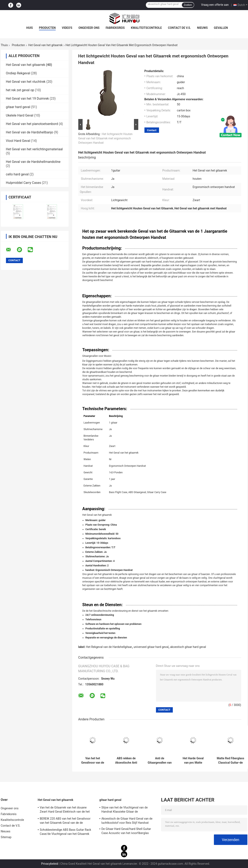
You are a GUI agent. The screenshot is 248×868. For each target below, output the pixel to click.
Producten (47, 28)
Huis (30, 28)
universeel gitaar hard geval (151, 647)
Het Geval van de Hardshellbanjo (30, 132)
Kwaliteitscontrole (146, 28)
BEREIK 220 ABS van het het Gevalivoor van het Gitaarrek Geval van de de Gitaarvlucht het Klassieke (65, 821)
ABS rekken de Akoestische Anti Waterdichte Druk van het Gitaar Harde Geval (126, 761)
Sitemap (6, 837)
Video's (67, 28)
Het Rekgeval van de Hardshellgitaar (109, 647)
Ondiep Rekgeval (18, 73)
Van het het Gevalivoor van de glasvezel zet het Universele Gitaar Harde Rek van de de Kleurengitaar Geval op (93, 761)
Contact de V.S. (179, 28)
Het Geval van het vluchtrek (26, 82)
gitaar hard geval (18, 107)
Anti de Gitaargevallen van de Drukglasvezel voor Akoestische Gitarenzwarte (160, 761)
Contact (152, 130)
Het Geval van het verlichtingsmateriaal (34, 149)
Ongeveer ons (89, 28)
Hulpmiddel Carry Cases (24, 183)
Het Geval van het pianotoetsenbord (32, 124)
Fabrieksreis (115, 28)
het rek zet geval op (20, 90)
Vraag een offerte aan (215, 5)
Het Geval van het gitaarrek (46, 45)
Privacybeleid (50, 864)
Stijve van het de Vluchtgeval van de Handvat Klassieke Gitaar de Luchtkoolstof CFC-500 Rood (125, 810)
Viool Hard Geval (18, 141)
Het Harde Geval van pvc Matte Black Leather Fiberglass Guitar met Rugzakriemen (193, 761)
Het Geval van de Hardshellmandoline (33, 162)
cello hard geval (17, 174)
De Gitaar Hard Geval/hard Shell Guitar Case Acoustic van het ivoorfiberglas (126, 831)
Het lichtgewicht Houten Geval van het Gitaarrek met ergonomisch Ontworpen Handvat (106, 138)
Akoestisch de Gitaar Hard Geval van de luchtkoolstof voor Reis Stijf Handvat (127, 821)
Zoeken (188, 5)
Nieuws (202, 28)
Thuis (4, 45)
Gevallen (221, 28)
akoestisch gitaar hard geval (188, 647)
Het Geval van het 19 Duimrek (27, 99)
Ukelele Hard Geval (20, 115)
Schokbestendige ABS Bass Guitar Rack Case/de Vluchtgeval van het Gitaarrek (66, 832)
